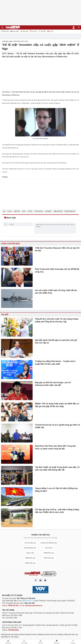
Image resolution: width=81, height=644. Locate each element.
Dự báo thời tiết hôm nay (49, 543)
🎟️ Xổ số (50, 31)
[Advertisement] (40, 73)
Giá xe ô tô (49, 548)
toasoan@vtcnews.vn (34, 606)
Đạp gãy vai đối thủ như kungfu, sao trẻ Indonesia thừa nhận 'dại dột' (53, 384)
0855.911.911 (13, 606)
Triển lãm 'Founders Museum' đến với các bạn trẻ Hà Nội (57, 249)
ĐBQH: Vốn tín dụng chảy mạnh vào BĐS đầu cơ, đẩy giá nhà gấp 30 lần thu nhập (57, 405)
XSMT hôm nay (49, 558)
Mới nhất (5, 31)
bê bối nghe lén (70, 211)
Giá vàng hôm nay (30, 548)
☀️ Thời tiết (42, 31)
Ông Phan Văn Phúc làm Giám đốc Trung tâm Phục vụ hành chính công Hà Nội (55, 447)
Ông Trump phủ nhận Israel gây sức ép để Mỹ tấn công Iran (57, 270)
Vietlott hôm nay (30, 563)
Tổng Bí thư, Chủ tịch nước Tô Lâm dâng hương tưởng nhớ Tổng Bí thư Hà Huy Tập (57, 320)
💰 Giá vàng (24, 31)
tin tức (30, 211)
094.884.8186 (13, 630)
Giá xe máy (30, 553)
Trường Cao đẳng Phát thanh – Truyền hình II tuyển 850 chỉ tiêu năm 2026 (55, 363)
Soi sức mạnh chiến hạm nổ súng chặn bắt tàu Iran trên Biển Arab (56, 292)
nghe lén (17, 211)
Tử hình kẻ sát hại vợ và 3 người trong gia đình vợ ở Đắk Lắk (57, 426)
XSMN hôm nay (49, 553)
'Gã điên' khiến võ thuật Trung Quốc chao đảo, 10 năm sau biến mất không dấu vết (57, 469)
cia (4, 211)
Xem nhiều (15, 31)
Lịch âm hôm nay (30, 543)
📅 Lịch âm (33, 31)
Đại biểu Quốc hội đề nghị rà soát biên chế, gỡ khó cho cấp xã (56, 342)
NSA (24, 211)
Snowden (48, 211)
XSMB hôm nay (30, 558)
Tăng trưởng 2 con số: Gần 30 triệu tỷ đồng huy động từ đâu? (56, 490)
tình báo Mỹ (39, 211)
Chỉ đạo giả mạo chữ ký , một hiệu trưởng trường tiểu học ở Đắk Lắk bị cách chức (57, 511)
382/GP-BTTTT (28, 601)
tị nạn (10, 211)
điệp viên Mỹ (58, 211)
